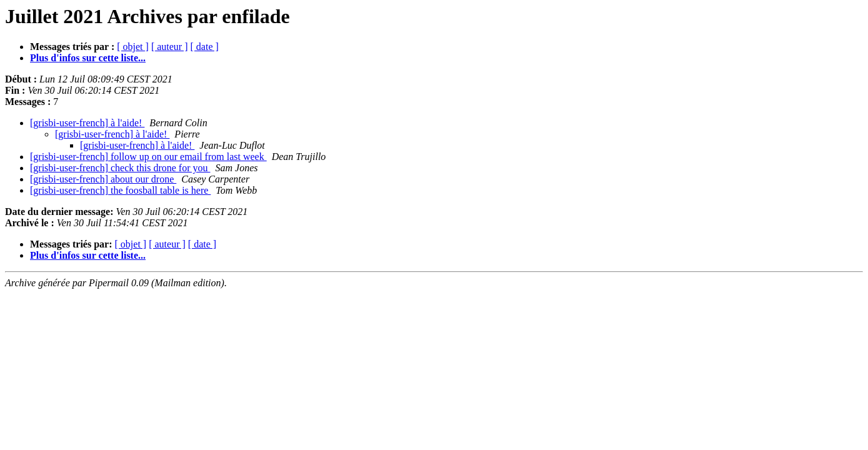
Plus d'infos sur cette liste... (88, 58)
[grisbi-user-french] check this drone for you (120, 168)
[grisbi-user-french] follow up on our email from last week (148, 157)
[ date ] (205, 47)
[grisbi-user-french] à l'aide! (87, 123)
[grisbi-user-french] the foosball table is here (120, 190)
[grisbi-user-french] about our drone (103, 179)
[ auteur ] (170, 47)
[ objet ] (133, 47)
